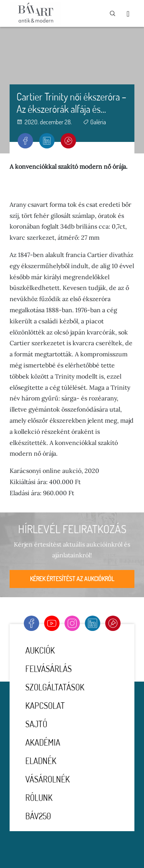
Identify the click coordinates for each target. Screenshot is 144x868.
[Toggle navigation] (128, 14)
